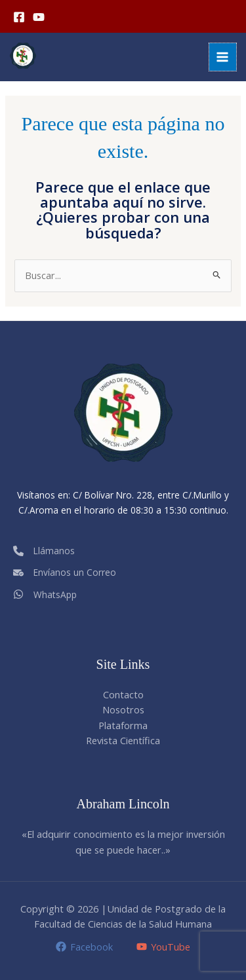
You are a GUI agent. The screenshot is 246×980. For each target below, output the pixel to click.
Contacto (123, 694)
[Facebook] (19, 17)
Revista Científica (123, 740)
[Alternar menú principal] (223, 57)
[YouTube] (39, 17)
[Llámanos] (44, 551)
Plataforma (123, 725)
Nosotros (123, 709)
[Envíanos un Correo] (65, 572)
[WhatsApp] (45, 594)
